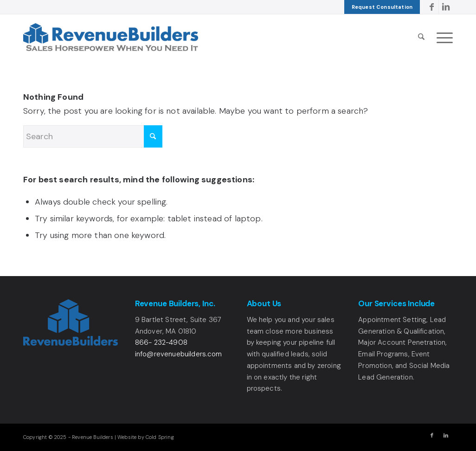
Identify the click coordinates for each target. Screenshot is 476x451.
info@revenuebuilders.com (179, 354)
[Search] (421, 37)
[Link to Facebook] (432, 7)
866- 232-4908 (161, 342)
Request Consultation (382, 7)
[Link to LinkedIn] (446, 7)
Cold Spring (160, 437)
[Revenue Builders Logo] (111, 37)
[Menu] (442, 37)
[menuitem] (382, 7)
